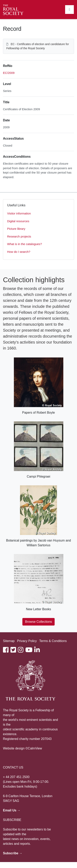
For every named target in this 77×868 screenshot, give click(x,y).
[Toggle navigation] (69, 10)
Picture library (16, 229)
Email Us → (12, 810)
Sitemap (9, 641)
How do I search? (19, 252)
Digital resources (18, 221)
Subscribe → (13, 853)
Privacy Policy (27, 641)
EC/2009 (9, 73)
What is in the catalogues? (25, 244)
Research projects (19, 236)
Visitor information (19, 213)
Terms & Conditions (53, 641)
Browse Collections (38, 622)
